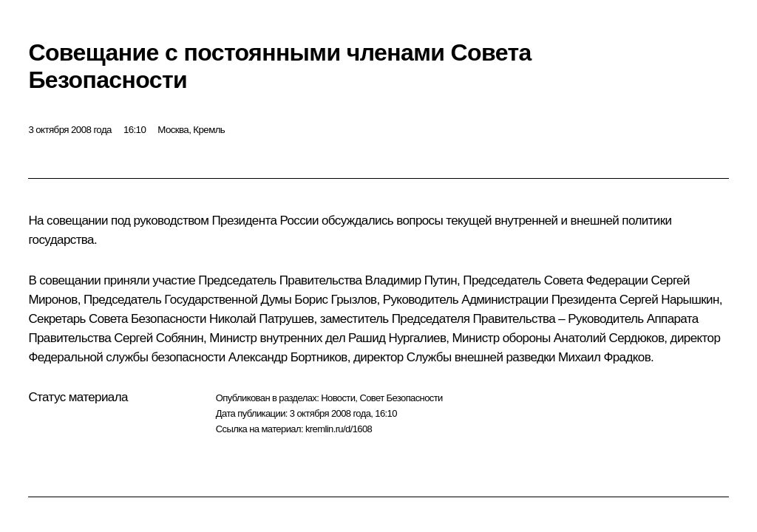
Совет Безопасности (401, 398)
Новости (338, 398)
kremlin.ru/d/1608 (339, 429)
